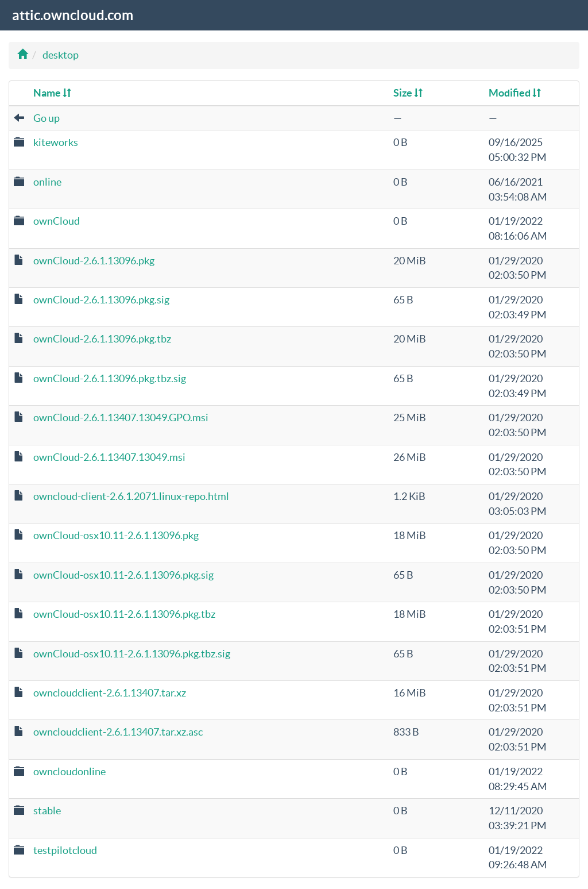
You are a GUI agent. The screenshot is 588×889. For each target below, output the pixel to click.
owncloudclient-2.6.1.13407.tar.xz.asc (118, 732)
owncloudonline (69, 771)
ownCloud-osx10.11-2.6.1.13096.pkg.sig (123, 575)
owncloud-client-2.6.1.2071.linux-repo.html (131, 496)
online (47, 182)
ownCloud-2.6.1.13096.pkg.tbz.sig (110, 378)
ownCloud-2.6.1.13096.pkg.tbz (102, 339)
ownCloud (57, 221)
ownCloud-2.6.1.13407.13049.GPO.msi (121, 417)
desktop (61, 55)
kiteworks (56, 142)
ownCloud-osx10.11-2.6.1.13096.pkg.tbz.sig (132, 654)
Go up (47, 118)
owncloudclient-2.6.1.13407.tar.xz (110, 693)
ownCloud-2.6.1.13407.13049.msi (109, 457)
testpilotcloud (65, 850)
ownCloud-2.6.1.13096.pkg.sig (101, 300)
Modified (515, 93)
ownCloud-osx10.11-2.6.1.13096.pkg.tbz (124, 614)
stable (47, 811)
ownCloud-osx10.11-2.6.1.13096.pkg (116, 535)
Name (52, 93)
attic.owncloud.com (73, 15)
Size (408, 93)
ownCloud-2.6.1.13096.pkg (94, 261)
